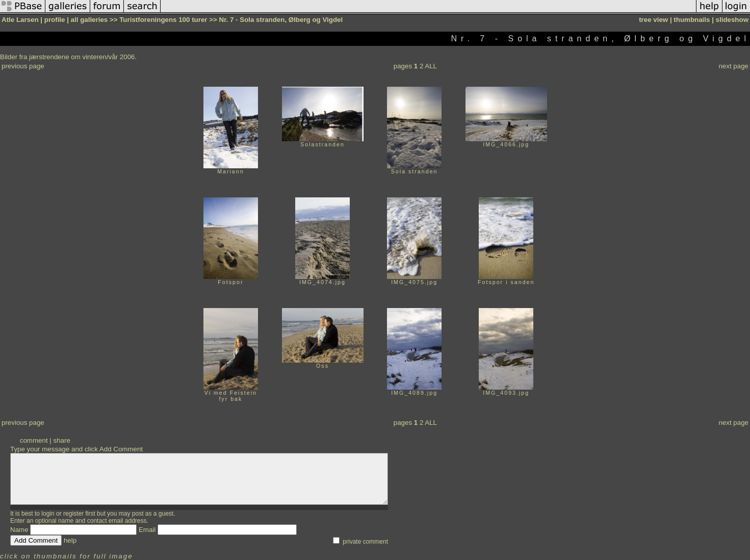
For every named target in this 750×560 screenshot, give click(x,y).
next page (733, 66)
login (48, 514)
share (61, 440)
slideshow (732, 20)
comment (34, 440)
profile (55, 20)
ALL (431, 66)
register (73, 514)
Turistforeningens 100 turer (163, 20)
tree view (653, 20)
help (70, 540)
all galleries (89, 20)
